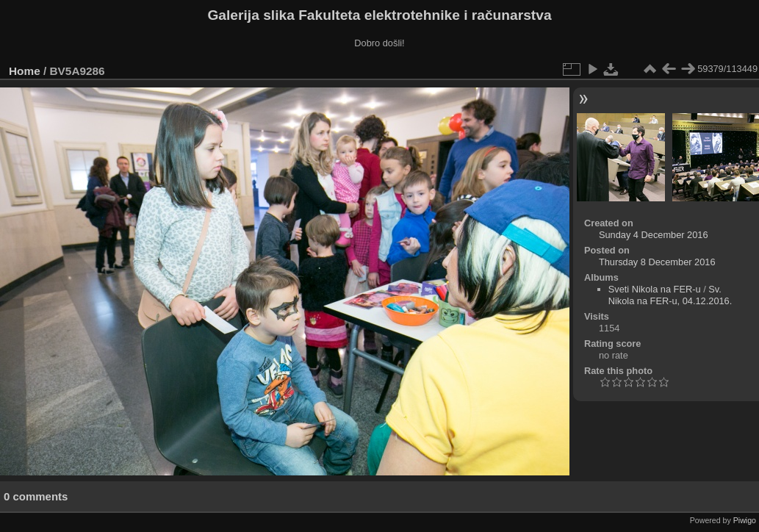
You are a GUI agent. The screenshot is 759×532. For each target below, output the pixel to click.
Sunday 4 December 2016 (654, 235)
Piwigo (745, 520)
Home (25, 71)
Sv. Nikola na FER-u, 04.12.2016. (670, 295)
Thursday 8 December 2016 (657, 262)
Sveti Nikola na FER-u (655, 289)
